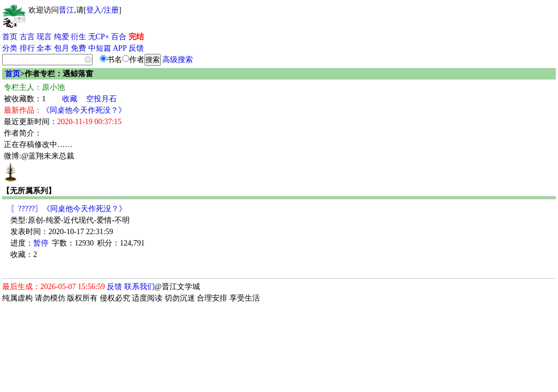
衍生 (78, 37)
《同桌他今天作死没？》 (84, 110)
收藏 (70, 99)
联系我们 (139, 287)
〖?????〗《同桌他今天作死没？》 (68, 209)
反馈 (136, 48)
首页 (10, 37)
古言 (27, 37)
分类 (10, 48)
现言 (44, 37)
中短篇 (100, 48)
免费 (78, 48)
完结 (136, 37)
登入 (94, 10)
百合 (119, 37)
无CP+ (99, 37)
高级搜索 (178, 60)
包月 (62, 48)
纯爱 (62, 37)
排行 (27, 48)
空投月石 (101, 99)
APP (120, 48)
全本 (44, 48)
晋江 (66, 10)
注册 (111, 10)
